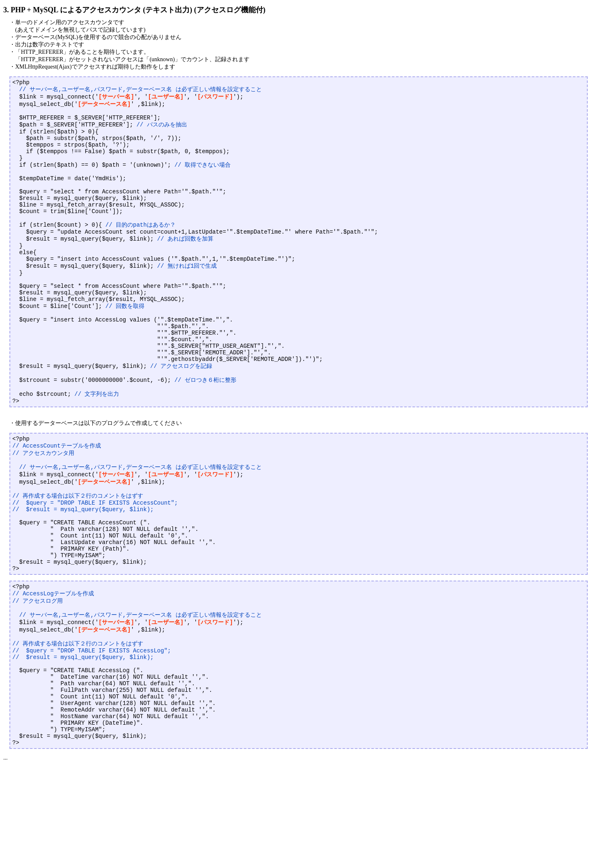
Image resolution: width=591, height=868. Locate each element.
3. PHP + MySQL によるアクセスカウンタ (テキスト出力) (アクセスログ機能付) (134, 10)
